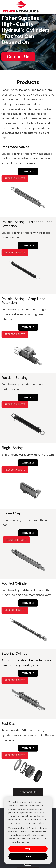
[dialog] (28, 830)
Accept (28, 849)
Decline (28, 856)
